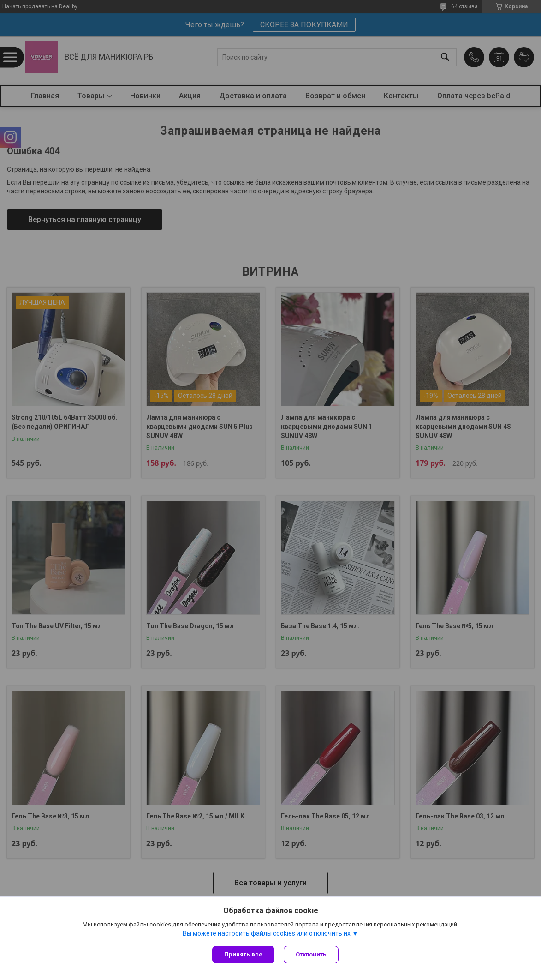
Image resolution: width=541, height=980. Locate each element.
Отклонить (311, 954)
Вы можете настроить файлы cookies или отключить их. (267, 933)
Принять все (243, 954)
